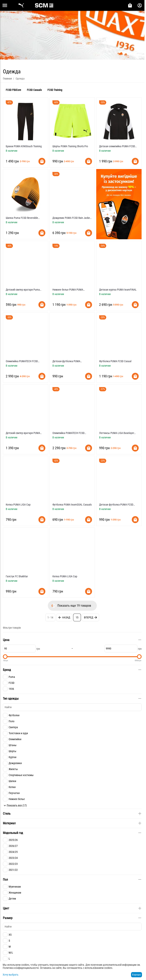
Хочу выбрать (11, 975)
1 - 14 (50, 617)
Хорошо (136, 975)
